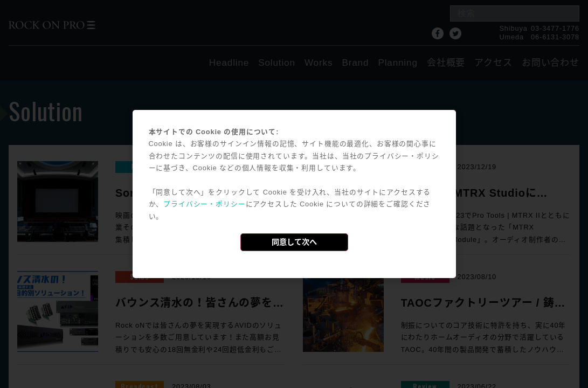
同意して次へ (294, 242)
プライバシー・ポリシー (204, 204)
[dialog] (294, 194)
